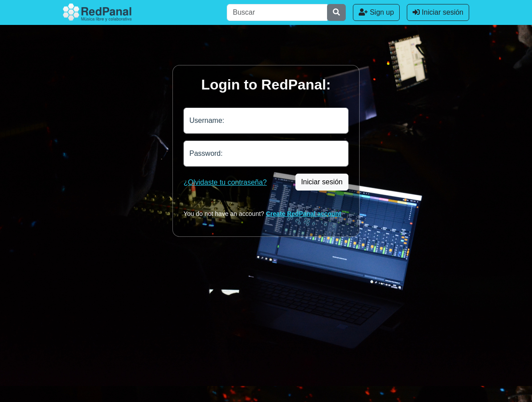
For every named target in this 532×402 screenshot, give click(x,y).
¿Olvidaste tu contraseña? (225, 182)
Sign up (376, 12)
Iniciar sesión (438, 12)
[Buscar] (277, 12)
